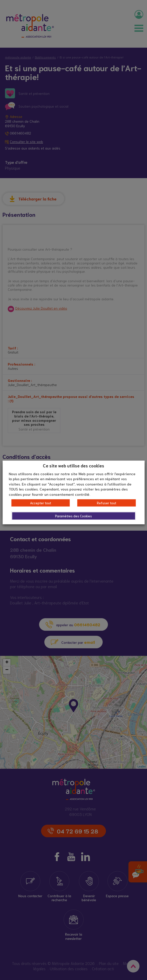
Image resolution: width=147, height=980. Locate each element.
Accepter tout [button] (41, 503)
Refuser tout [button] (107, 503)
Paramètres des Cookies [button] (73, 516)
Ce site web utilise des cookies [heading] (73, 465)
